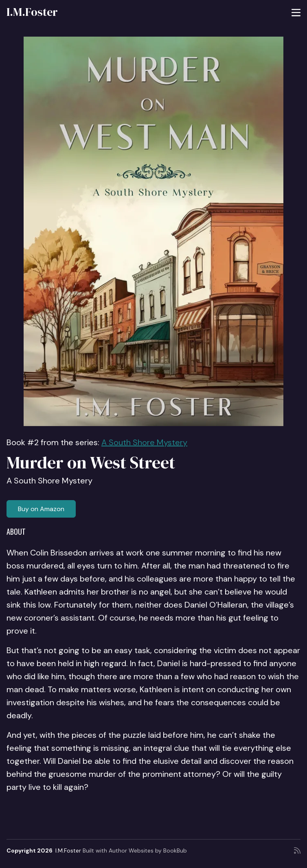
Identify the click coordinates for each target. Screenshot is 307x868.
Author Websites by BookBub (148, 851)
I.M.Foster (32, 12)
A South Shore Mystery (144, 442)
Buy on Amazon (41, 509)
